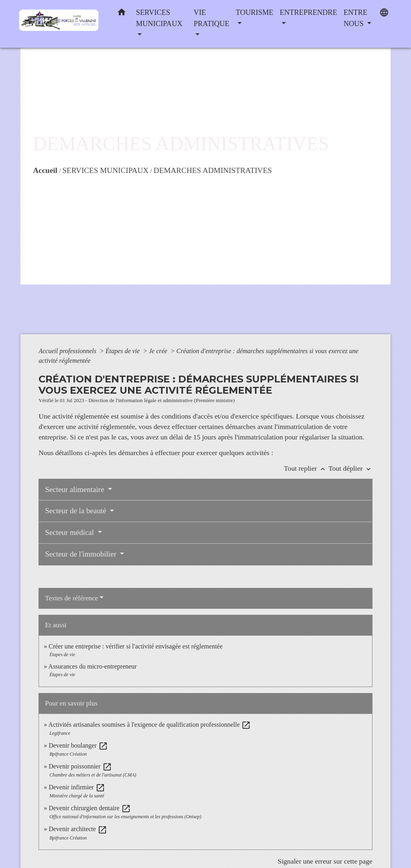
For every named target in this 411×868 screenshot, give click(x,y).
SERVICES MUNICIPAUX (105, 170)
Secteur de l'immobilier (81, 554)
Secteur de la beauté (76, 511)
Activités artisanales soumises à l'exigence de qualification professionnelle (150, 725)
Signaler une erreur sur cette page (325, 861)
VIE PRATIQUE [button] (211, 18)
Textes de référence (71, 598)
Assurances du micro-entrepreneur (92, 666)
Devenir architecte (78, 829)
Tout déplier (350, 468)
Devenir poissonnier (80, 766)
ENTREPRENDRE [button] (308, 12)
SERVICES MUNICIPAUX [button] (159, 18)
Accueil (45, 170)
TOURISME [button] (254, 12)
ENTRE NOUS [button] (355, 18)
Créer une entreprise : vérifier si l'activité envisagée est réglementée (135, 646)
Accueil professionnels (68, 351)
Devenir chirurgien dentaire (90, 808)
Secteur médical (70, 532)
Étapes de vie (123, 351)
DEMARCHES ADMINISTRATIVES (213, 170)
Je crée (159, 351)
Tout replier (306, 468)
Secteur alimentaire (75, 489)
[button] (122, 14)
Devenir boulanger (78, 745)
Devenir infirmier (77, 787)
